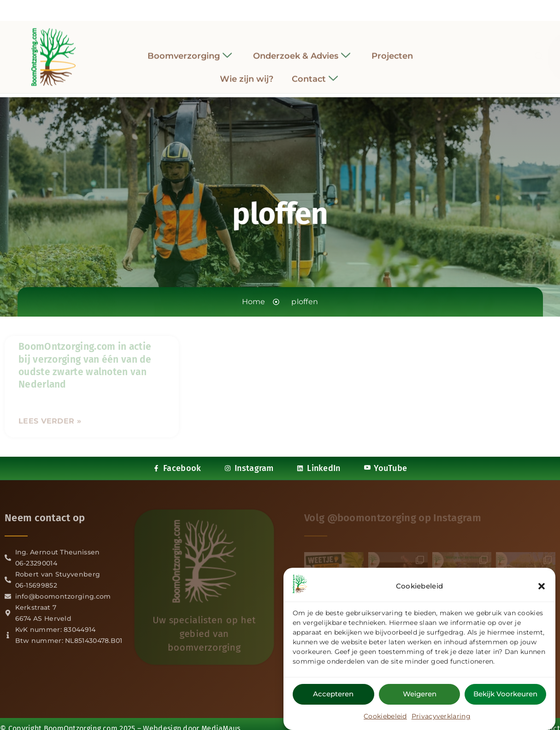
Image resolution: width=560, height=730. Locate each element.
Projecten (392, 49)
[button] (542, 587)
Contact (315, 73)
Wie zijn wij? (247, 72)
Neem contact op (45, 518)
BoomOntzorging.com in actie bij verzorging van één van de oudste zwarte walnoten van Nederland (85, 365)
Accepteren (333, 695)
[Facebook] (255, 9)
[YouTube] (305, 8)
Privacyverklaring (441, 717)
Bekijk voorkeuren (505, 695)
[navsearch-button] (459, 50)
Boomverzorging (190, 49)
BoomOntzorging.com (81, 716)
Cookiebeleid (385, 717)
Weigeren (420, 695)
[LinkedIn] (289, 8)
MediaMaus (221, 716)
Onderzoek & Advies (302, 49)
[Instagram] (272, 8)
